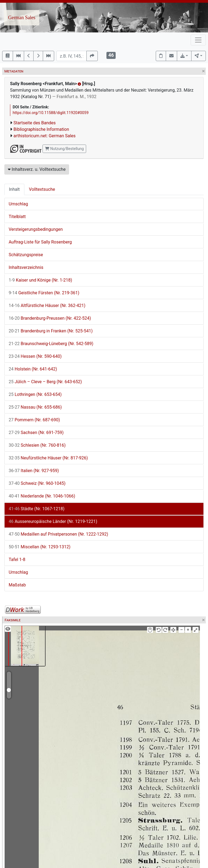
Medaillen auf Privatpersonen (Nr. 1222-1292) (58, 534)
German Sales (22, 18)
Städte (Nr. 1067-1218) (37, 509)
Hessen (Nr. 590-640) (35, 356)
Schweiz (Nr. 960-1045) (37, 483)
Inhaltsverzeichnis (26, 267)
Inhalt (14, 189)
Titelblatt (17, 217)
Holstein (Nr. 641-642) (33, 369)
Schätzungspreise (26, 255)
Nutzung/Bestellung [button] (64, 149)
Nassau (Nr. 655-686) (35, 407)
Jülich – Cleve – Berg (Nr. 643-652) (45, 382)
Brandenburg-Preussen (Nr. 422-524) (50, 318)
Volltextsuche (42, 189)
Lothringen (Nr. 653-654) (35, 394)
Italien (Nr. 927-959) (34, 471)
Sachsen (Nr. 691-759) (36, 433)
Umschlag (18, 204)
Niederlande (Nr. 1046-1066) (42, 496)
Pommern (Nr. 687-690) (34, 420)
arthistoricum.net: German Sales (45, 136)
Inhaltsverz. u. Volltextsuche (37, 169)
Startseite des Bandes (35, 123)
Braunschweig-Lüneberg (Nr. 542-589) (51, 344)
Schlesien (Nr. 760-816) (37, 445)
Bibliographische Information (41, 129)
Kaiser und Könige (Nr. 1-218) (40, 280)
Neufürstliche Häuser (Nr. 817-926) (48, 458)
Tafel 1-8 (17, 560)
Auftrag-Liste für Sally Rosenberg (40, 242)
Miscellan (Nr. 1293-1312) (40, 547)
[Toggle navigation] (198, 40)
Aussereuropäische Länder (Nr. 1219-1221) (53, 521)
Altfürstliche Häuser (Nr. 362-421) (47, 306)
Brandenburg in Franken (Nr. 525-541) (51, 331)
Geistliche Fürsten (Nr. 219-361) (44, 293)
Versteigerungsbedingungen (36, 229)
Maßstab (17, 585)
